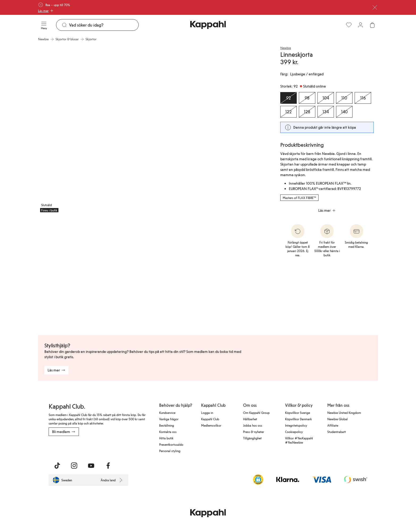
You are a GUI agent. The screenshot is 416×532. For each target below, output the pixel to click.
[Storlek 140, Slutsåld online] (344, 112)
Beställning (167, 425)
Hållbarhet (250, 419)
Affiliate (333, 425)
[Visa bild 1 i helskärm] (95, 129)
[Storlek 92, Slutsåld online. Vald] (288, 98)
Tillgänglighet (252, 438)
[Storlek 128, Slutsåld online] (307, 112)
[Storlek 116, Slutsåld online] (363, 98)
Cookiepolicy (294, 432)
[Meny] (44, 25)
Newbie (286, 48)
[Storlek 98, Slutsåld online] (307, 98)
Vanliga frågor (169, 419)
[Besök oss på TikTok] (57, 466)
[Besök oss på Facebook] (108, 466)
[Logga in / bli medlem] (360, 25)
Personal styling (170, 451)
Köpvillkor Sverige (298, 413)
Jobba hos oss (253, 425)
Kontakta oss (168, 432)
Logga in (207, 413)
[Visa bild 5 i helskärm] (232, 273)
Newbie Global (338, 419)
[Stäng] (375, 7)
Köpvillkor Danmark (298, 419)
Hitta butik (166, 438)
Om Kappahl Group (256, 413)
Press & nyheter (254, 432)
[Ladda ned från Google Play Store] (100, 448)
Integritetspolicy (296, 425)
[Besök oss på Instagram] (74, 466)
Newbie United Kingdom (344, 413)
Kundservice (167, 413)
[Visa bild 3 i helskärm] (76, 273)
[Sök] (104, 25)
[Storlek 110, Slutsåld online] (344, 98)
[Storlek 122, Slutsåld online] (288, 112)
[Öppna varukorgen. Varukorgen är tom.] (372, 25)
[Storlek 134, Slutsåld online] (326, 112)
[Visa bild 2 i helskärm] (212, 129)
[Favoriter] (349, 25)
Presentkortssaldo (171, 444)
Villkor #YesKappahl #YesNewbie (299, 440)
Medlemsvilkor (211, 425)
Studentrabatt (337, 432)
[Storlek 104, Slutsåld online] (326, 98)
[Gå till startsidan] (208, 25)
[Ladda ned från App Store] (64, 448)
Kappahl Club (210, 419)
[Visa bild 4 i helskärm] (154, 273)
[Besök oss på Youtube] (91, 466)
